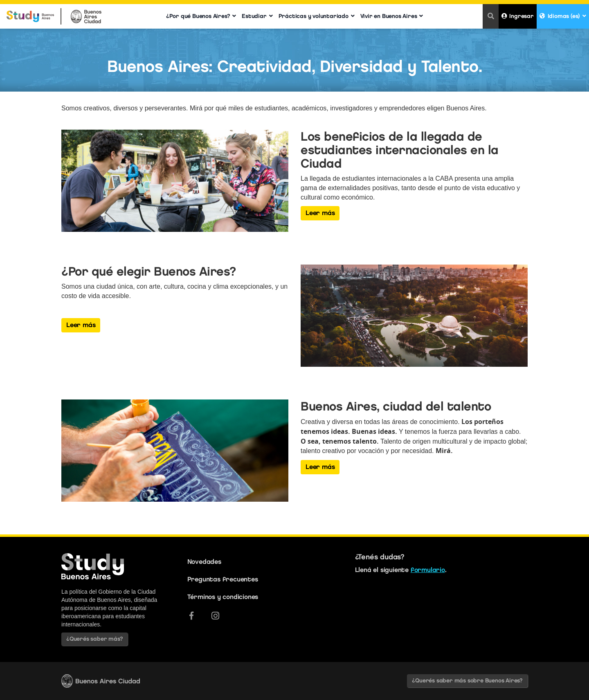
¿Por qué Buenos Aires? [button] (201, 16)
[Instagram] (216, 616)
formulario (428, 570)
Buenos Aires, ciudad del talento (396, 406)
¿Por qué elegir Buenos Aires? (149, 271)
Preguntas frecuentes (223, 579)
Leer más (320, 213)
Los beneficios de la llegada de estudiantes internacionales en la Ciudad (400, 150)
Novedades (204, 562)
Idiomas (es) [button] (563, 16)
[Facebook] (191, 616)
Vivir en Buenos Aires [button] (392, 16)
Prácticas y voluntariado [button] (317, 16)
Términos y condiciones (223, 597)
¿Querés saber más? (94, 639)
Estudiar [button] (257, 16)
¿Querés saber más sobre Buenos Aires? (467, 681)
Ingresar (518, 16)
